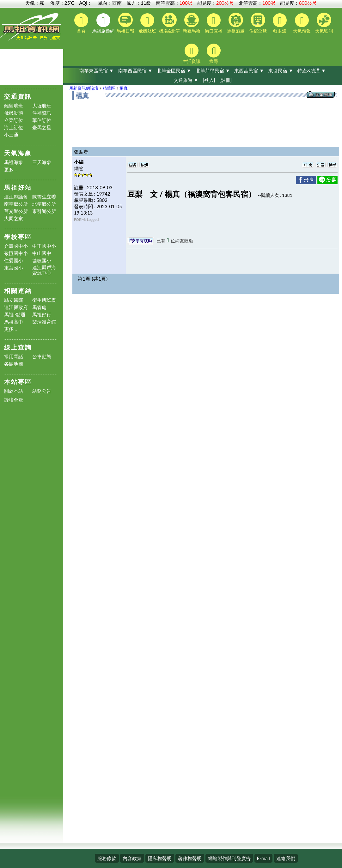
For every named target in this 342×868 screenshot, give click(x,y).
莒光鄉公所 (16, 211)
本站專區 (18, 382)
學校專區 (18, 237)
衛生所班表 (44, 300)
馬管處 (39, 307)
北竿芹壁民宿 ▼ (213, 70)
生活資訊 (192, 54)
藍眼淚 (280, 23)
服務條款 (107, 858)
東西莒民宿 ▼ (249, 70)
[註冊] (226, 80)
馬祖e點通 (15, 315)
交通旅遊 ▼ (186, 80)
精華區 (109, 88)
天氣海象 (18, 153)
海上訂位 (14, 127)
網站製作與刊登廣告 (229, 858)
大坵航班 (42, 106)
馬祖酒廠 (236, 23)
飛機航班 (147, 23)
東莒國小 (14, 268)
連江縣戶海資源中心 (44, 270)
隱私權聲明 (160, 858)
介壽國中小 (16, 246)
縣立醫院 (14, 300)
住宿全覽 (258, 23)
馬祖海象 (14, 162)
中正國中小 (44, 246)
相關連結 (18, 291)
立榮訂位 (14, 120)
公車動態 (42, 357)
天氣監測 (324, 23)
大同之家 (14, 219)
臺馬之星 (42, 127)
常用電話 (14, 357)
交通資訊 (18, 96)
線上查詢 (18, 347)
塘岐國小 (42, 261)
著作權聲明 (190, 858)
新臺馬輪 (192, 23)
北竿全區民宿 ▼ (174, 70)
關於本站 (14, 391)
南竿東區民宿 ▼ (97, 70)
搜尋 (214, 54)
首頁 (81, 23)
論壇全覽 (14, 400)
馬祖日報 (125, 23)
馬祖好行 (42, 315)
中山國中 (42, 253)
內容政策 (132, 858)
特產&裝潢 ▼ (311, 70)
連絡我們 (286, 858)
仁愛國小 (14, 261)
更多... (11, 170)
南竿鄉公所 (16, 204)
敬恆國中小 (16, 253)
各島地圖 (14, 364)
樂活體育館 (44, 322)
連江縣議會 (16, 197)
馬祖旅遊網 (103, 23)
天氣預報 (302, 23)
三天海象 (42, 162)
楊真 (124, 88)
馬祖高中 (14, 322)
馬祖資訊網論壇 (84, 88)
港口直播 (214, 23)
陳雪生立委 (44, 197)
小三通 (11, 135)
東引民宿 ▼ (281, 70)
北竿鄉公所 (44, 204)
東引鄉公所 (44, 211)
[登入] (209, 80)
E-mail (263, 858)
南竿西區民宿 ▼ (135, 70)
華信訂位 (42, 120)
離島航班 (14, 106)
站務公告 (42, 391)
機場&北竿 (169, 23)
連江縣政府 (16, 307)
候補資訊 (42, 113)
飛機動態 (14, 113)
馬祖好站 (18, 187)
